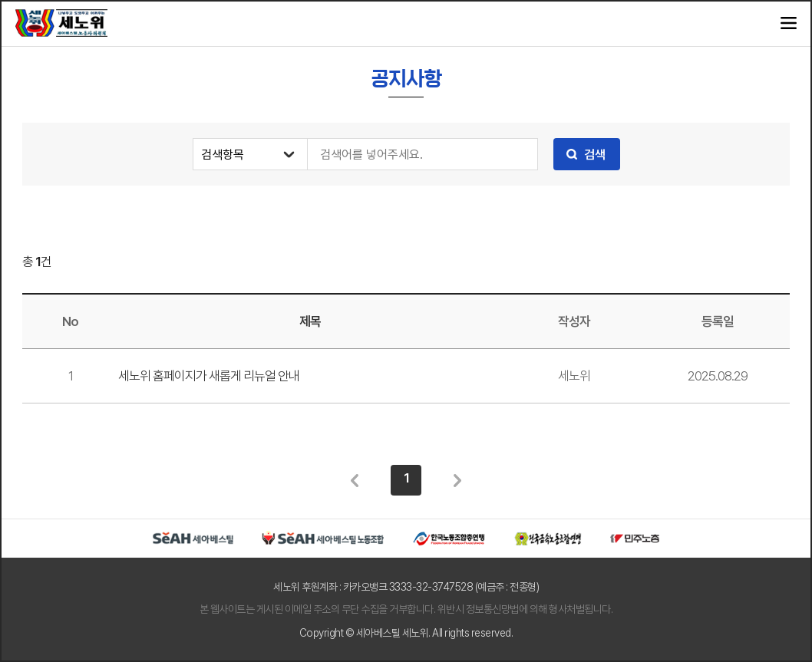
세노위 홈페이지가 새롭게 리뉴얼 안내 (209, 376)
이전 (355, 480)
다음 (457, 480)
